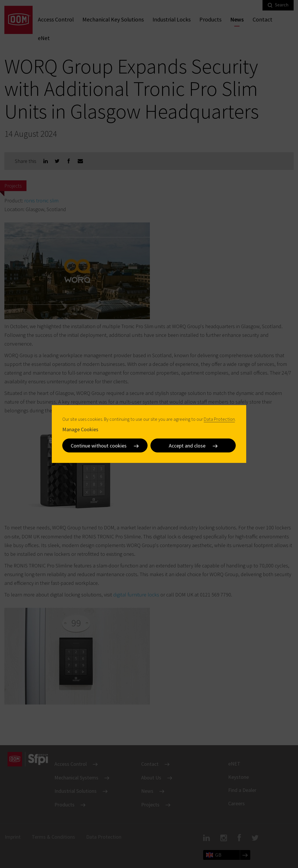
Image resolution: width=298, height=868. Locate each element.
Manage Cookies (80, 429)
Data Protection (219, 419)
